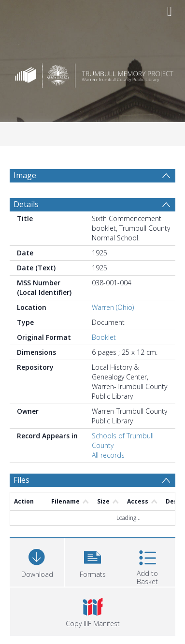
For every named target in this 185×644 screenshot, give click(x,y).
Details (26, 204)
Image (25, 175)
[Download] (37, 561)
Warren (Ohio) (113, 307)
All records (108, 455)
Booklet (104, 337)
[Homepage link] (92, 73)
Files (21, 480)
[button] (92, 561)
